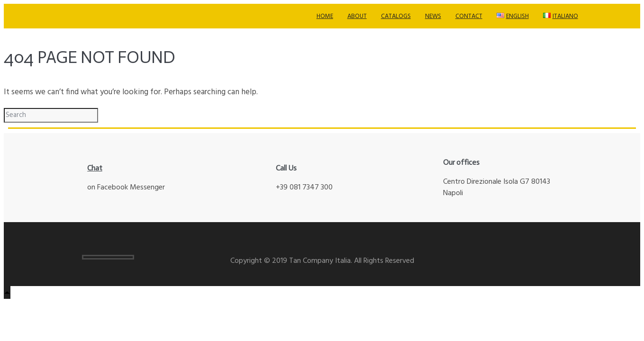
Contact (469, 16)
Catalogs (396, 16)
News (433, 16)
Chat (95, 168)
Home (325, 16)
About (357, 16)
